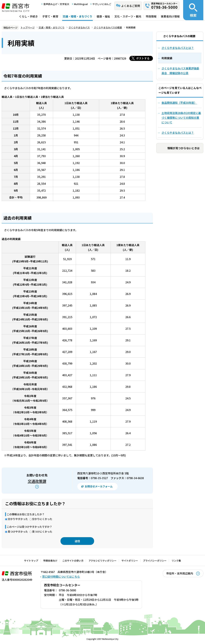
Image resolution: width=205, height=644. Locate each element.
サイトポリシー (130, 561)
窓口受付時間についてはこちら (61, 577)
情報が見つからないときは (183, 148)
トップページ (28, 27)
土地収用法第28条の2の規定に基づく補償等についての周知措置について (181, 118)
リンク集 (176, 561)
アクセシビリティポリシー (102, 561)
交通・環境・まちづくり (77, 16)
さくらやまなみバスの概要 (108, 27)
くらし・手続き (28, 16)
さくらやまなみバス (79, 27)
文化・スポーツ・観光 (128, 16)
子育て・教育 (50, 16)
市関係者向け (50, 561)
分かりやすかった (18, 519)
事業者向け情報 (170, 16)
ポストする (143, 58)
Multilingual (81, 4)
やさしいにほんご (102, 4)
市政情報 (151, 16)
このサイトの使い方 (73, 561)
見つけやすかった (18, 532)
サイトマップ (31, 561)
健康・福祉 (103, 16)
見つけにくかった (42, 532)
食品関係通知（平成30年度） (179, 103)
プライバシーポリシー (155, 561)
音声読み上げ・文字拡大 (56, 4)
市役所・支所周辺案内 (180, 573)
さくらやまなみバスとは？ (178, 133)
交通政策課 (37, 481)
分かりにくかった (42, 519)
